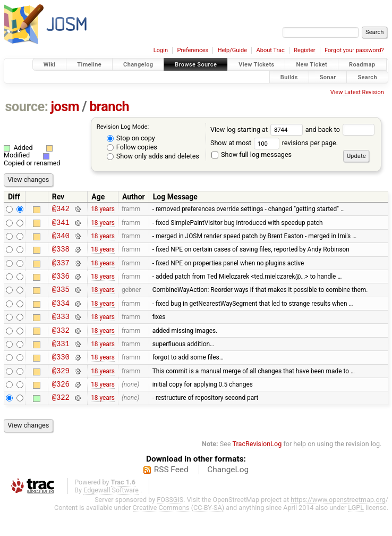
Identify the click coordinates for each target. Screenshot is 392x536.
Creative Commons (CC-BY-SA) (179, 531)
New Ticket (312, 65)
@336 (61, 285)
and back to (340, 129)
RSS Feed (171, 493)
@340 (61, 240)
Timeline (89, 65)
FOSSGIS (170, 524)
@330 (61, 376)
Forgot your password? (354, 50)
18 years (103, 210)
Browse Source (196, 65)
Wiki (50, 65)
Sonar (328, 77)
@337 (61, 270)
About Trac (271, 50)
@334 (61, 316)
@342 (61, 210)
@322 (61, 421)
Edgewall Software (111, 514)
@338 (61, 255)
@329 (61, 391)
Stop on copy (131, 138)
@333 (61, 330)
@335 (61, 300)
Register (304, 50)
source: (27, 107)
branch (109, 107)
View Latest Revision (357, 92)
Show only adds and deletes (153, 156)
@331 (61, 361)
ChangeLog (228, 493)
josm (65, 107)
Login (161, 50)
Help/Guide (232, 50)
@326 (61, 406)
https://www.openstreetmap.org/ (339, 524)
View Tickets (256, 65)
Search (367, 77)
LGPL (356, 531)
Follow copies (132, 147)
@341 (61, 225)
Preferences (193, 50)
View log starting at (258, 129)
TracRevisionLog (257, 468)
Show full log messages (252, 154)
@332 (61, 346)
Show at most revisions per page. (274, 143)
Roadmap (362, 65)
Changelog (138, 65)
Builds (289, 77)
